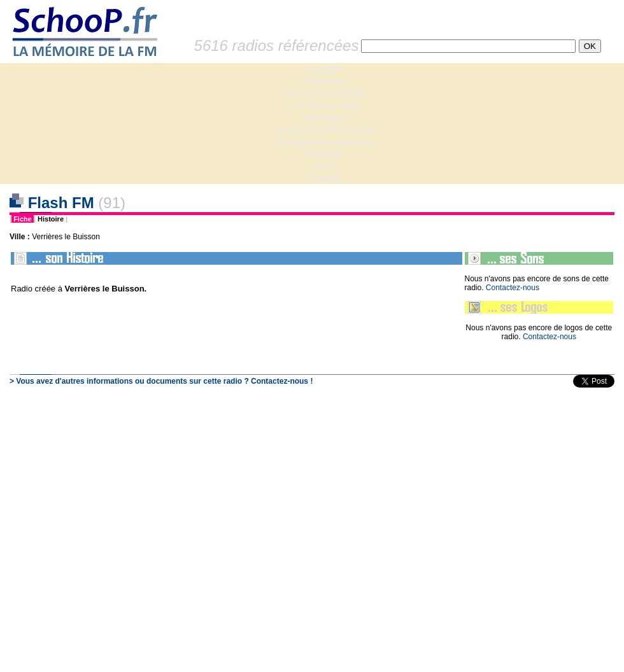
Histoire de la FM (325, 93)
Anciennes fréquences (325, 129)
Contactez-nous (513, 288)
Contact (324, 178)
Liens (325, 166)
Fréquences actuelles (325, 142)
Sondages (325, 117)
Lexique (325, 154)
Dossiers (325, 81)
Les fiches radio (325, 105)
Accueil (325, 69)
